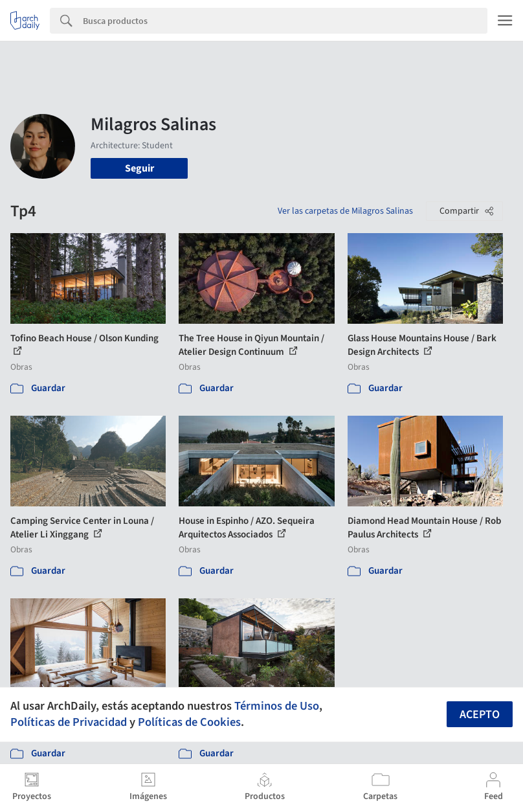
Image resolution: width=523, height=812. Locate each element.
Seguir (139, 168)
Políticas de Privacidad (69, 722)
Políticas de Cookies (189, 722)
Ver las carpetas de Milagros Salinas (345, 211)
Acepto (480, 715)
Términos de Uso (277, 706)
